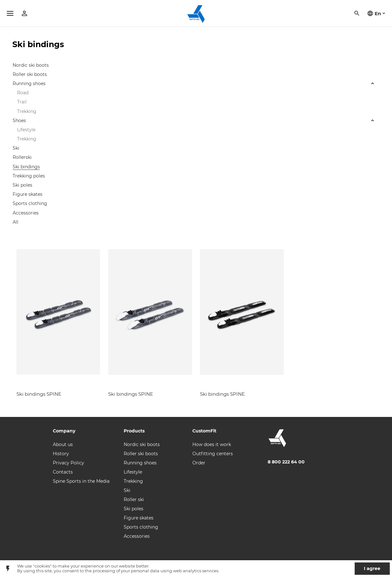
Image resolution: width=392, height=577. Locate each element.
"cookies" (42, 566)
